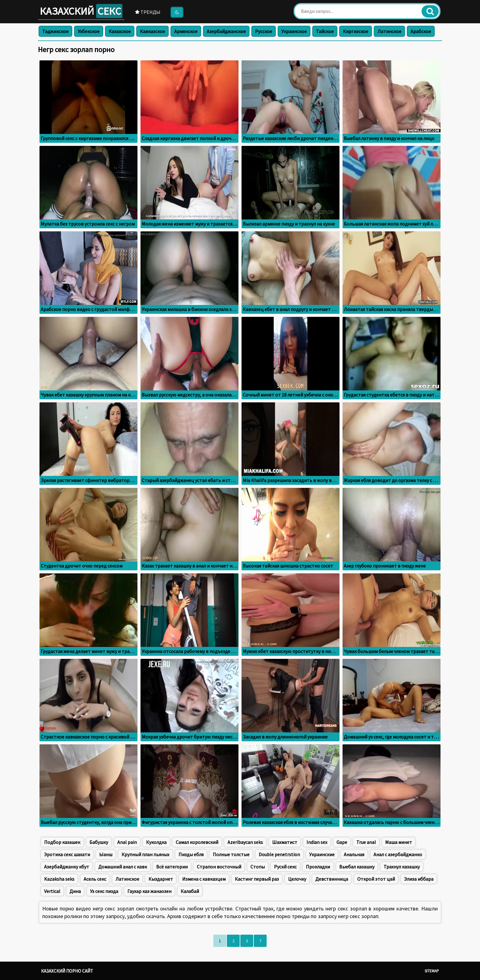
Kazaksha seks (59, 879)
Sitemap (432, 971)
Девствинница (332, 879)
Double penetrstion (279, 854)
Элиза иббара (419, 879)
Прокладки (318, 867)
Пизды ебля (191, 854)
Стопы (258, 867)
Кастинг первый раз (257, 879)
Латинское (389, 31)
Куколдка (156, 842)
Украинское (294, 31)
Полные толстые (231, 854)
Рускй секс (285, 867)
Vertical (52, 891)
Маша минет (399, 842)
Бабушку (99, 842)
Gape (342, 842)
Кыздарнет (161, 879)
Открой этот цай (376, 879)
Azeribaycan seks (245, 842)
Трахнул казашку (402, 867)
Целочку (297, 879)
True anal (366, 842)
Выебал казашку (357, 867)
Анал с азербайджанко (398, 854)
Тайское (325, 31)
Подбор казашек (62, 842)
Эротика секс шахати (67, 854)
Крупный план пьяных (145, 854)
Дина (75, 891)
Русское (264, 31)
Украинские (322, 854)
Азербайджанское (226, 31)
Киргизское (356, 31)
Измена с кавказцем (204, 879)
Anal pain (127, 842)
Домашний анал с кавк (123, 867)
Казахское (120, 31)
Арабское (421, 31)
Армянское (186, 31)
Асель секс (95, 879)
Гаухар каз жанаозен (149, 891)
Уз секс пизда (104, 891)
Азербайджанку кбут (67, 867)
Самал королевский (197, 842)
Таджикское (55, 31)
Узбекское (89, 31)
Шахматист (285, 842)
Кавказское (152, 31)
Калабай (190, 891)
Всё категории (172, 867)
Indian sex (317, 842)
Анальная (354, 854)
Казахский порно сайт (67, 971)
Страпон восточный (219, 867)
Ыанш (106, 854)
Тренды (148, 12)
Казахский (81, 11)
